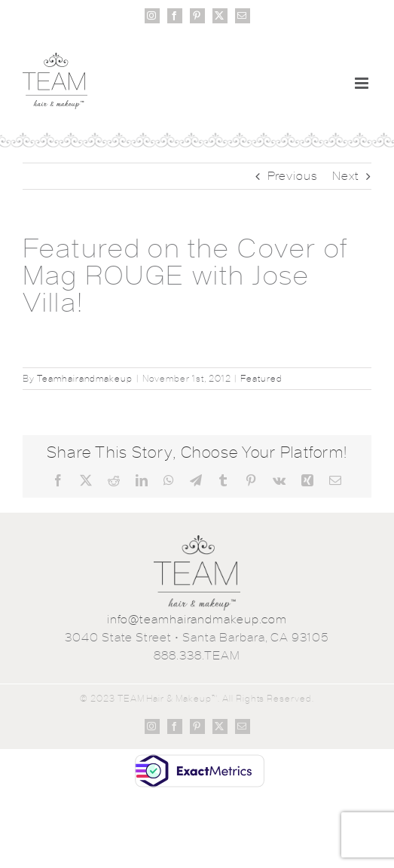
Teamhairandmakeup (85, 379)
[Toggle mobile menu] (363, 83)
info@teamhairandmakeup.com (197, 619)
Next (346, 176)
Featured (261, 379)
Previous (293, 176)
